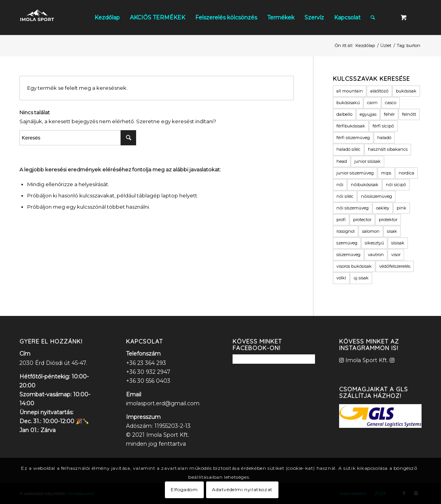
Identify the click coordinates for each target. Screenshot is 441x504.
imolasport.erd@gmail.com (163, 403)
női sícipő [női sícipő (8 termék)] (396, 185)
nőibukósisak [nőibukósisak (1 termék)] (365, 185)
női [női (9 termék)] (340, 185)
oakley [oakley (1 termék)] (383, 208)
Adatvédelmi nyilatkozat (242, 489)
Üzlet (386, 45)
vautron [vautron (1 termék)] (376, 255)
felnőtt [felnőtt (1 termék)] (409, 114)
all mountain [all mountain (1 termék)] (350, 91)
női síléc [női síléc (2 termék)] (345, 196)
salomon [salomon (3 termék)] (371, 231)
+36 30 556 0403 (148, 381)
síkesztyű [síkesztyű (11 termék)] (374, 243)
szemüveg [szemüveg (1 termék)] (347, 243)
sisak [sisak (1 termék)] (392, 231)
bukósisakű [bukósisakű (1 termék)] (348, 103)
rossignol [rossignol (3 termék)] (346, 231)
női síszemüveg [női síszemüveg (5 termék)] (353, 208)
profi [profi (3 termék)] (341, 220)
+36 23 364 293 (146, 363)
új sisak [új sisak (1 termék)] (361, 278)
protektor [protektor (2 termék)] (388, 220)
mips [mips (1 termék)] (386, 173)
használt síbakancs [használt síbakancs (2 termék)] (388, 149)
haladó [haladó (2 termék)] (384, 138)
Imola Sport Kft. (367, 360)
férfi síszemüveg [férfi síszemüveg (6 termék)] (353, 138)
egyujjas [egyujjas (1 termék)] (368, 114)
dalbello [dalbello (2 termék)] (344, 114)
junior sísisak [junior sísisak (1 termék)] (367, 161)
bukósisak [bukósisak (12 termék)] (406, 91)
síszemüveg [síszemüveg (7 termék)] (348, 255)
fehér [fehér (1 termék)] (389, 114)
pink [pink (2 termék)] (402, 208)
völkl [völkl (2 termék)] (341, 278)
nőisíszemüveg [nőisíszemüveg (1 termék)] (376, 196)
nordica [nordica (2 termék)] (406, 173)
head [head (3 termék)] (342, 161)
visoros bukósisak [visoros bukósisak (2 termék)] (354, 266)
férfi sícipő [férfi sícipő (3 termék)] (383, 126)
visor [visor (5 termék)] (396, 255)
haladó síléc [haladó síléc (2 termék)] (348, 149)
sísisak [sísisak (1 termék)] (398, 243)
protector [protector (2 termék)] (362, 220)
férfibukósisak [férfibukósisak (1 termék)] (351, 126)
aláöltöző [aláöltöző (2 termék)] (379, 91)
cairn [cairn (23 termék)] (372, 103)
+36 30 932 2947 (148, 372)
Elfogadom (184, 489)
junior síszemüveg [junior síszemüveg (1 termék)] (355, 173)
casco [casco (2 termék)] (391, 103)
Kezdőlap (365, 45)
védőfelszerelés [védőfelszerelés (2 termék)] (395, 266)
